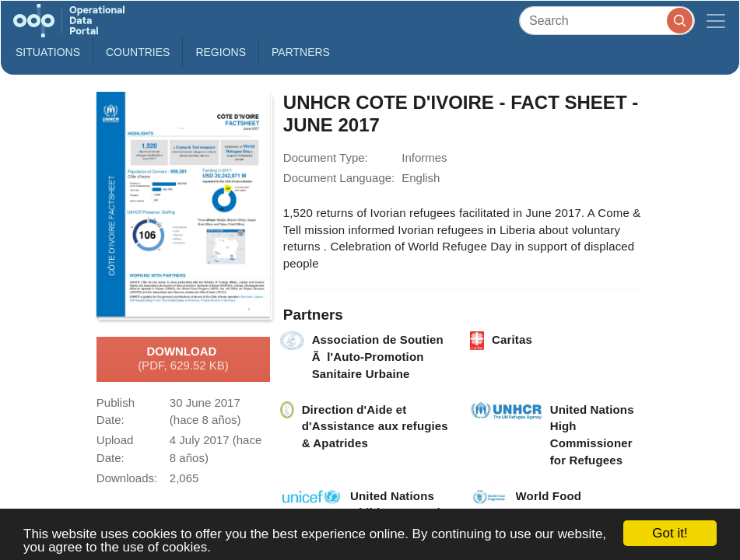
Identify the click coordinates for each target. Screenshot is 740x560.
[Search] (607, 21)
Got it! (670, 533)
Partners (301, 52)
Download (183, 359)
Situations (48, 52)
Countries (138, 52)
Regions (221, 52)
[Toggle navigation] (716, 21)
